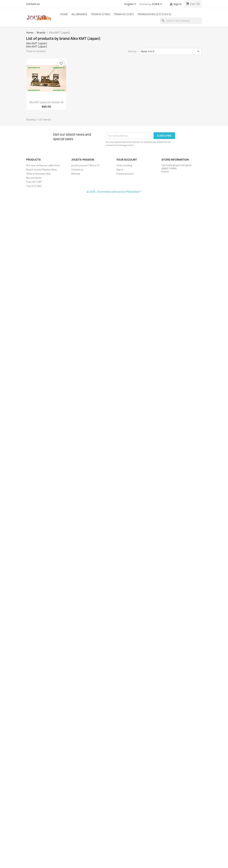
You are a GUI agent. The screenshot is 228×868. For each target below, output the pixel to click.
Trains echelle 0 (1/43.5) (154, 14)
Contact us (33, 4)
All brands (79, 14)
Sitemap (76, 174)
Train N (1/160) (101, 14)
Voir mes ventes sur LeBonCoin (43, 165)
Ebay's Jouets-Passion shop (41, 170)
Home (64, 14)
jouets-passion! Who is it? (85, 165)
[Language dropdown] (131, 4)
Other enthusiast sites (38, 174)
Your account (127, 160)
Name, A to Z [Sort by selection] (171, 51)
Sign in (120, 170)
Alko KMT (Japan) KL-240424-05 (46, 102)
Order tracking (124, 165)
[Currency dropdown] (158, 4)
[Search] (181, 21)
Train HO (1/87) (124, 14)
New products (34, 178)
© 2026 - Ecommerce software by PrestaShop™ (114, 192)
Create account (125, 174)
